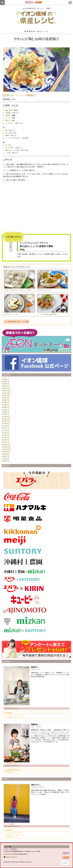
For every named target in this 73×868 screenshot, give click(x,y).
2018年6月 (6, 402)
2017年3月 (6, 438)
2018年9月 (6, 396)
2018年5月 (6, 405)
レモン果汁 (10, 148)
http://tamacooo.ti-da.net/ (11, 766)
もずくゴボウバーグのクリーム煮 (18, 290)
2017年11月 (6, 419)
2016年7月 (6, 456)
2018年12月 (6, 388)
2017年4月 (6, 435)
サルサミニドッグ (45, 290)
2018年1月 (6, 414)
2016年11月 (6, 447)
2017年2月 (6, 440)
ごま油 (8, 153)
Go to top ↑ (65, 863)
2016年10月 (6, 449)
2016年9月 (6, 452)
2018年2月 (6, 412)
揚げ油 (8, 115)
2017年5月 (6, 433)
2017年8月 (6, 426)
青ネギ (8, 121)
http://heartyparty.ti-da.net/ (12, 709)
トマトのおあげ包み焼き (47, 314)
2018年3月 (6, 410)
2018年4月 (6, 407)
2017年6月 (6, 431)
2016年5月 (6, 461)
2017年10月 (6, 421)
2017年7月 (6, 428)
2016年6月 (6, 459)
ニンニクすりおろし (13, 138)
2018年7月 (6, 400)
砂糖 (7, 135)
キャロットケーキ (12, 314)
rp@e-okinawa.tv (11, 857)
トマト (8, 118)
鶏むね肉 (9, 110)
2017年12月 (6, 417)
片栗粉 (8, 113)
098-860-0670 (10, 854)
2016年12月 (6, 445)
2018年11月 (6, 391)
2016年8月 (6, 454)
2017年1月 (6, 442)
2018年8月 (6, 398)
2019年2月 (6, 384)
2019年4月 (6, 379)
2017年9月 (6, 424)
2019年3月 (6, 381)
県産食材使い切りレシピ (16, 322)
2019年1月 (6, 386)
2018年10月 (6, 393)
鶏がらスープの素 (12, 150)
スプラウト (10, 123)
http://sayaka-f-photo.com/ (12, 826)
